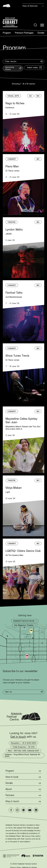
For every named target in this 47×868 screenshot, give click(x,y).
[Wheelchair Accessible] (38, 96)
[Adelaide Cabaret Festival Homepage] (10, 22)
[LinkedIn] (36, 810)
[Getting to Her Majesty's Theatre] (25, 625)
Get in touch (18, 737)
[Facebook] (11, 810)
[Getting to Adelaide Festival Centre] (25, 621)
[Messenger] (24, 810)
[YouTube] (30, 810)
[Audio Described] (30, 96)
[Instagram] (17, 810)
